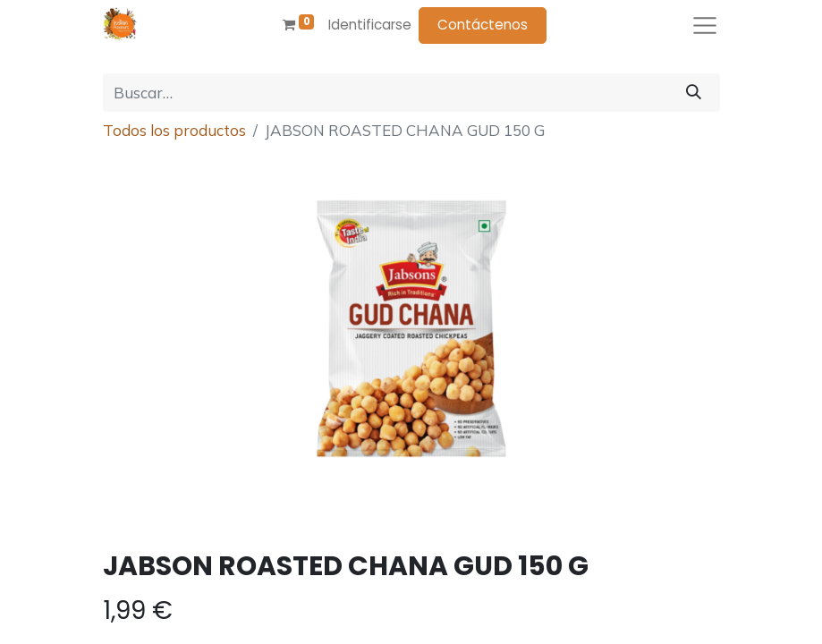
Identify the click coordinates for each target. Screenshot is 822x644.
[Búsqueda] (694, 93)
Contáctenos (483, 25)
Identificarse (370, 25)
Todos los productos (174, 130)
